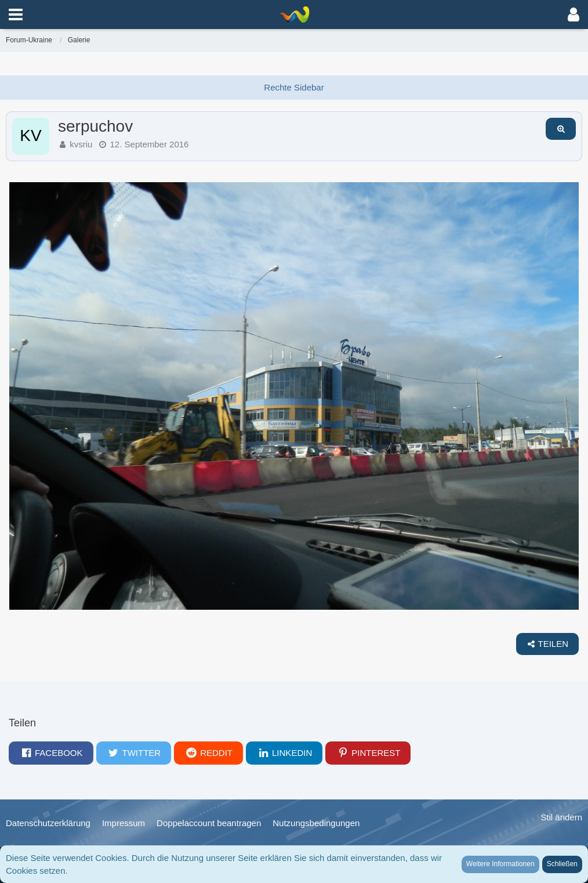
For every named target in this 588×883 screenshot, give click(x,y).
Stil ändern (561, 817)
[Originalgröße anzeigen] (561, 129)
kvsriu (81, 144)
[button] (16, 15)
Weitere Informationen (500, 864)
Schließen (562, 864)
